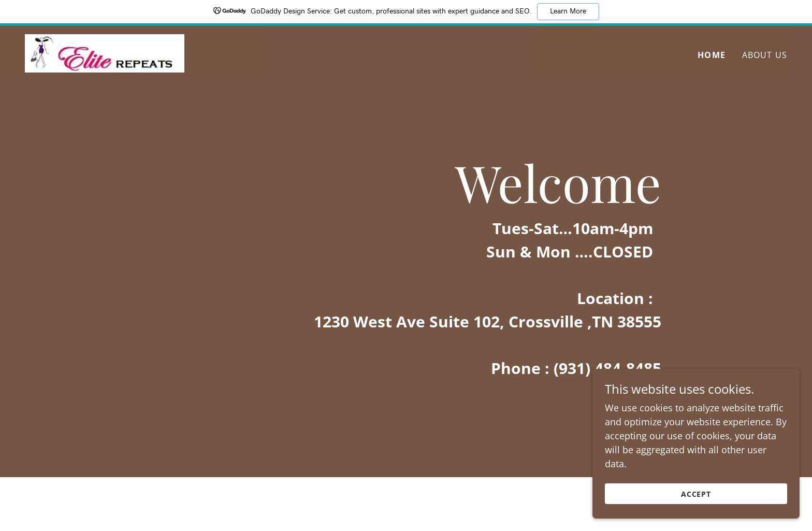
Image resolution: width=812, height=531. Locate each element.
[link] (107, 53)
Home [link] (712, 55)
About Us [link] (765, 55)
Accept (696, 494)
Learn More (568, 11)
